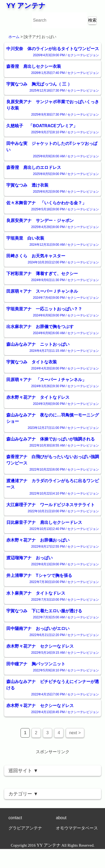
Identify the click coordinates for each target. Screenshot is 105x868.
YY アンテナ (26, 6)
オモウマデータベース (77, 828)
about (61, 818)
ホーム (14, 37)
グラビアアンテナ (25, 828)
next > (75, 733)
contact (15, 818)
